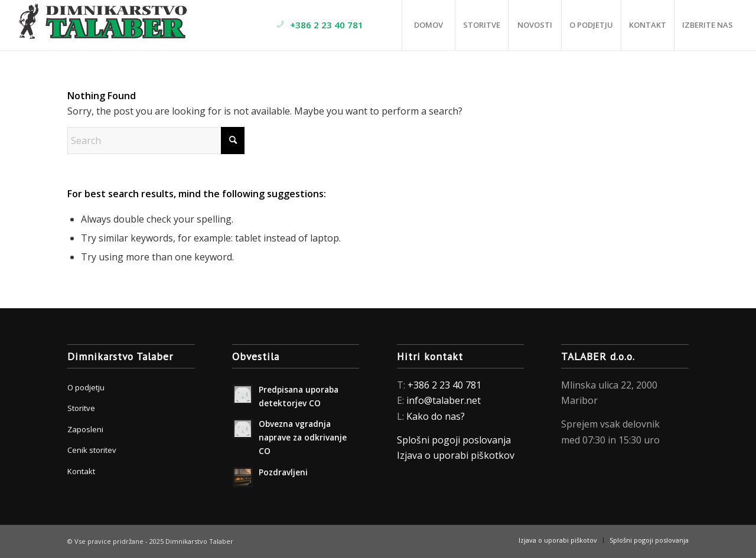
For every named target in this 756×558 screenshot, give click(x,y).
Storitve (81, 408)
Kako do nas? (436, 416)
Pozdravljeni (283, 472)
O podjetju (86, 387)
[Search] (156, 141)
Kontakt (81, 471)
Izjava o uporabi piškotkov (457, 455)
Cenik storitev (92, 450)
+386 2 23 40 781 (444, 385)
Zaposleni (85, 429)
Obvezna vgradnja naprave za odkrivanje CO (303, 437)
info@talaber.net (444, 400)
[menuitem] (335, 25)
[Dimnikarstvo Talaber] (104, 25)
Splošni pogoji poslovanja (454, 440)
